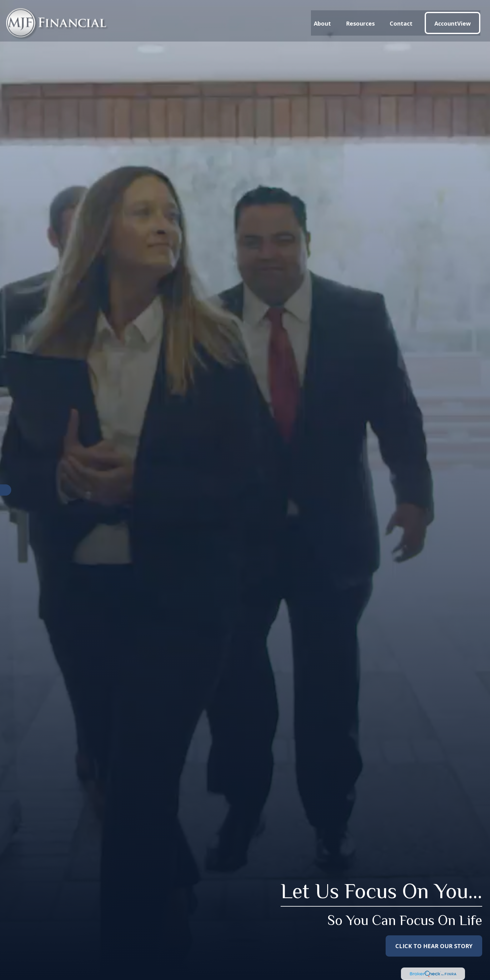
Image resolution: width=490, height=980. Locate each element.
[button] (322, 18)
